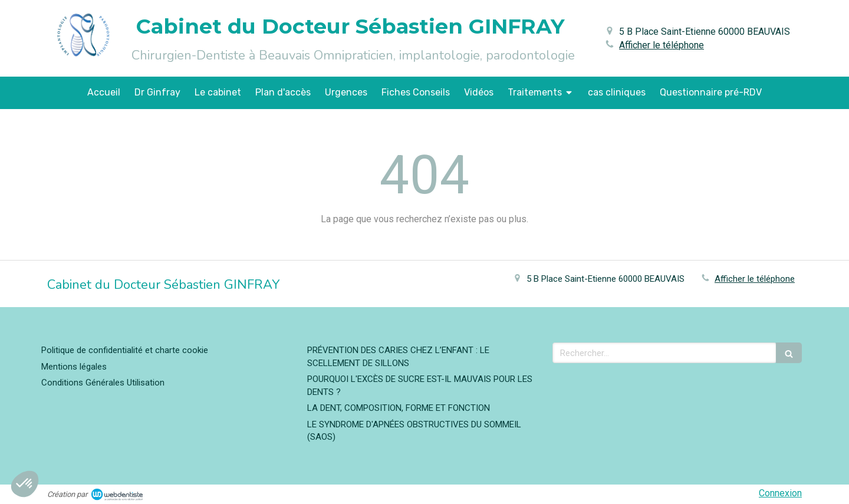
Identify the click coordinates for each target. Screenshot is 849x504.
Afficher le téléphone (662, 45)
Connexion (780, 493)
